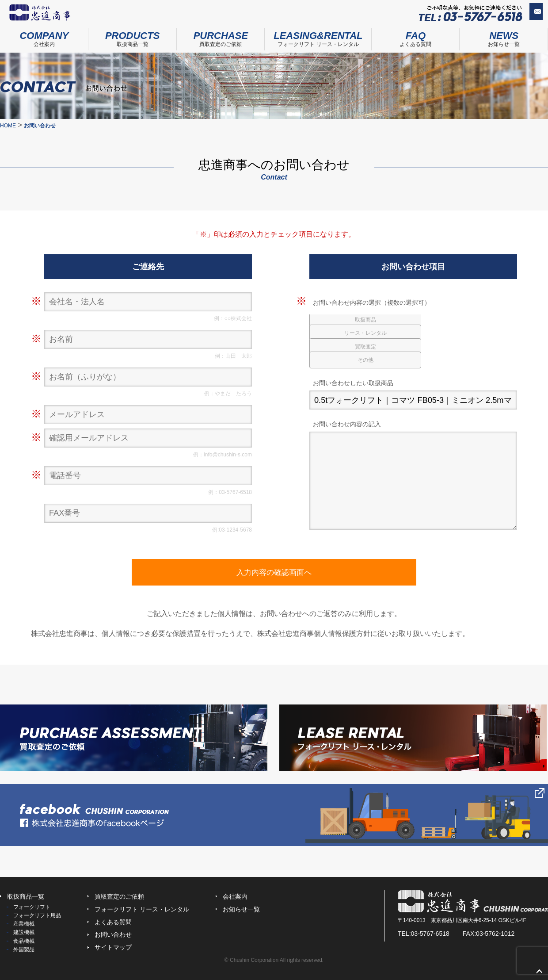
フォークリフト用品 (37, 915)
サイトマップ (113, 947)
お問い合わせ (519, 14)
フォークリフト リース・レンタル (318, 36)
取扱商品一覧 (133, 36)
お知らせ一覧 (241, 909)
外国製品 (24, 949)
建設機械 (24, 932)
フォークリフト (32, 907)
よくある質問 (416, 36)
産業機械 (24, 924)
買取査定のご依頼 (221, 36)
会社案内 (44, 36)
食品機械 (24, 941)
